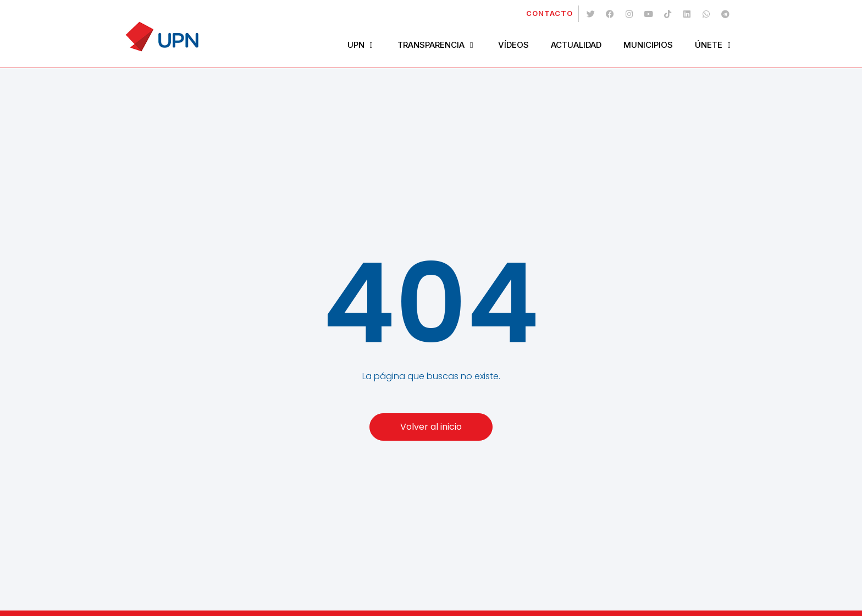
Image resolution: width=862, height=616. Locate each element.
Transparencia (436, 45)
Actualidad (576, 45)
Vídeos (513, 45)
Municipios (648, 45)
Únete (714, 45)
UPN (361, 45)
